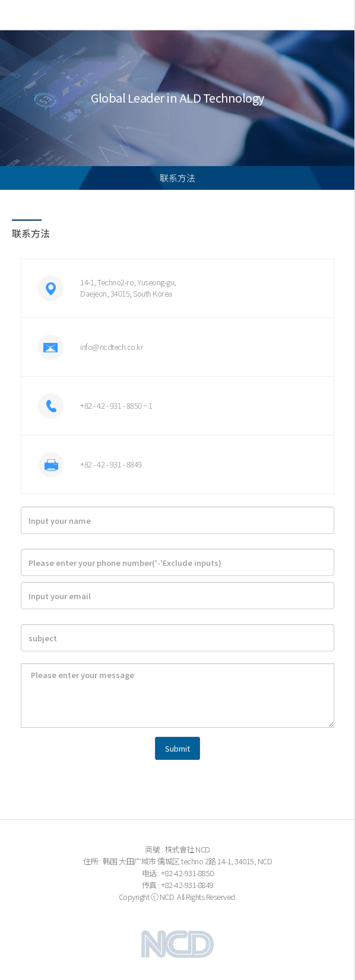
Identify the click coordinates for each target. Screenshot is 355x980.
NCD (48, 15)
